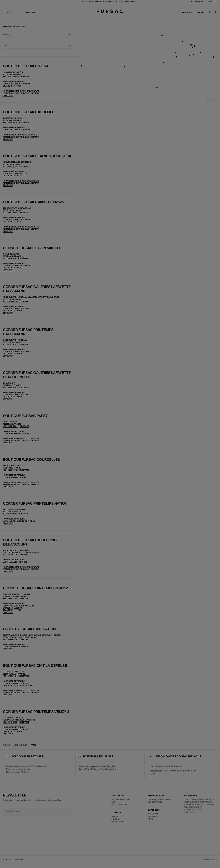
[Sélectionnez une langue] (175, 52)
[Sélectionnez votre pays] (175, 38)
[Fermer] (212, 4)
